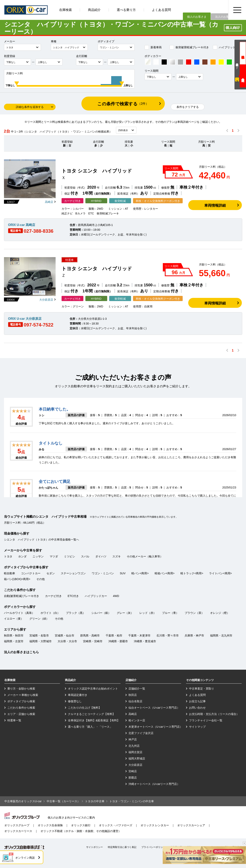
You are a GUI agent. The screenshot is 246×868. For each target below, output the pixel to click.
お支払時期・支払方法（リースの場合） (214, 714)
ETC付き (73, 596)
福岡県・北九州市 (221, 635)
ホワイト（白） (50, 613)
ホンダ (22, 556)
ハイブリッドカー (227, 47)
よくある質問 (161, 10)
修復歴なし (75, 701)
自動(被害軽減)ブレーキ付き (22, 596)
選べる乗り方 (126, 10)
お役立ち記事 (197, 701)
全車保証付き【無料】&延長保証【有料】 (94, 720)
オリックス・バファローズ (116, 825)
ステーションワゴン (73, 573)
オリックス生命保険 (50, 825)
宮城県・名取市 (39, 635)
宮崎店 (133, 771)
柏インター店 (137, 720)
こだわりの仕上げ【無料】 (85, 708)
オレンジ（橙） (220, 613)
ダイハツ (101, 556)
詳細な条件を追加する (30, 107)
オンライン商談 (25, 858)
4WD (116, 596)
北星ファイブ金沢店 (141, 733)
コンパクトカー (31, 573)
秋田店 (133, 695)
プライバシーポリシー (153, 847)
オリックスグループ (17, 825)
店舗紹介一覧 (137, 689)
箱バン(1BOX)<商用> (17, 579)
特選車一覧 (14, 720)
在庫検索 (66, 10)
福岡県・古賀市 (14, 641)
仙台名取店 (135, 701)
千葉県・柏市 (114, 635)
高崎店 (49, 202)
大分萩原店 (46, 300)
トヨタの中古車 (95, 801)
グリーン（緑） (39, 619)
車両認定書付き (78, 695)
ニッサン (38, 556)
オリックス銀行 (81, 825)
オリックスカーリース (18, 831)
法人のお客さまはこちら (21, 652)
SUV (123, 573)
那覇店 (133, 778)
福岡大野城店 (137, 759)
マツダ (54, 556)
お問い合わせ (197, 708)
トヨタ (8, 556)
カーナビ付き (53, 596)
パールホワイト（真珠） (19, 613)
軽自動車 (10, 573)
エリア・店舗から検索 (21, 714)
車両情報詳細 (215, 205)
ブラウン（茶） (194, 613)
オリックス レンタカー (155, 825)
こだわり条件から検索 (21, 708)
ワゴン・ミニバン (103, 573)
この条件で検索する (123, 104)
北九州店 (134, 746)
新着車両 (153, 47)
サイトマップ (197, 727)
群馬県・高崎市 (90, 635)
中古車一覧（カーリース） (63, 801)
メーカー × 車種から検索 (23, 695)
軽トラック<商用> (192, 573)
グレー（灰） (125, 613)
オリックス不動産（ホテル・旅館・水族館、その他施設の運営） (81, 831)
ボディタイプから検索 (21, 701)
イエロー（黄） (14, 619)
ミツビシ (69, 556)
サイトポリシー (95, 847)
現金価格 (243, 53)
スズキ (117, 556)
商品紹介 (94, 10)
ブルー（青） (170, 613)
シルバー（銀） (101, 613)
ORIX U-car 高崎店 (22, 225)
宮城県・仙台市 (65, 635)
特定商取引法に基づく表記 (122, 847)
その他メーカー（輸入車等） (145, 556)
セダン (51, 573)
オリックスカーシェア (191, 825)
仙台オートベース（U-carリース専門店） (154, 708)
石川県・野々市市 (168, 635)
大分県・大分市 (67, 641)
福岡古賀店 (135, 752)
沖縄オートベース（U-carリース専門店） (154, 784)
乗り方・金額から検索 (21, 689)
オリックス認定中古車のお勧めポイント (93, 689)
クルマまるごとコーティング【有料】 (92, 714)
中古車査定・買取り (202, 689)
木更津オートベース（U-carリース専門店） (155, 727)
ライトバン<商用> (220, 573)
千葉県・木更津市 (139, 635)
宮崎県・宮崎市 (93, 641)
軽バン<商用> (140, 573)
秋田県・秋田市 (14, 635)
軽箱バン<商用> (165, 573)
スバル (85, 556)
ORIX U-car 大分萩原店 (25, 319)
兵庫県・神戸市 (194, 635)
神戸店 (133, 739)
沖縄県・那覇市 (118, 641)
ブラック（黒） (76, 613)
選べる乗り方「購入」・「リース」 (90, 727)
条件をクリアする (188, 107)
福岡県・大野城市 (41, 641)
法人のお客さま (225, 17)
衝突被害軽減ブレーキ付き (189, 47)
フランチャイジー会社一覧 (206, 720)
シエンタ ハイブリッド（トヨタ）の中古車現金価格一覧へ (41, 540)
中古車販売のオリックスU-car (23, 801)
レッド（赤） (148, 613)
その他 (41, 579)
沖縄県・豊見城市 (145, 641)
